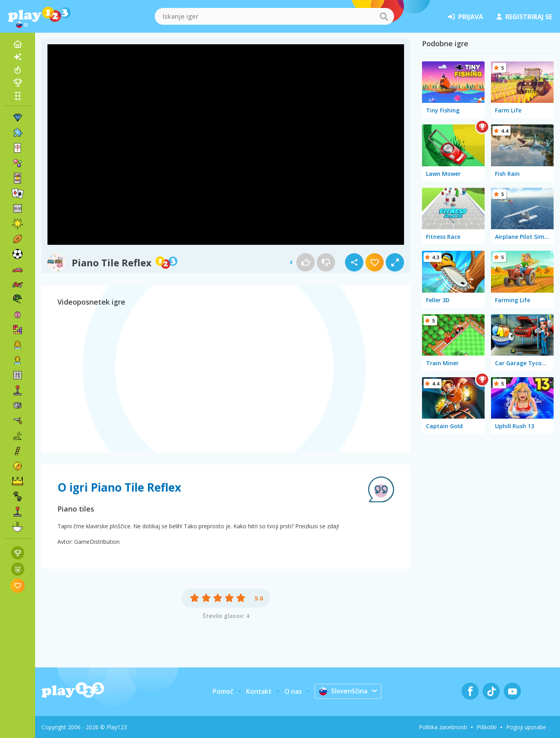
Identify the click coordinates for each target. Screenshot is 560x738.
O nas (293, 691)
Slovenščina (343, 691)
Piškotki (487, 727)
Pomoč (223, 691)
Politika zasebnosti (443, 727)
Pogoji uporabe (526, 727)
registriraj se (524, 17)
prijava (465, 17)
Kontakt (259, 691)
